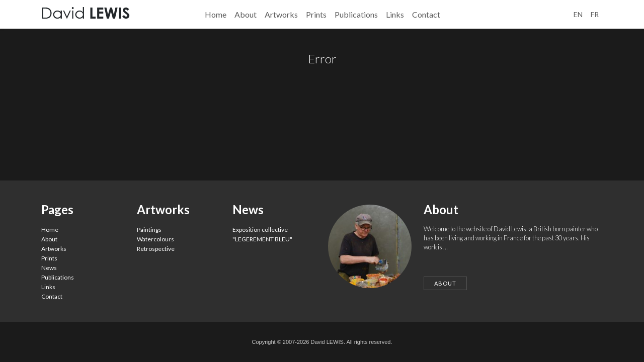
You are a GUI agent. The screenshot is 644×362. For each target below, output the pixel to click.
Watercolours (155, 239)
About (246, 14)
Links (395, 14)
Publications (356, 14)
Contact (426, 14)
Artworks (281, 14)
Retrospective (156, 249)
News (49, 268)
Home (216, 14)
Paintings (149, 230)
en (578, 14)
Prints (316, 14)
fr (595, 14)
